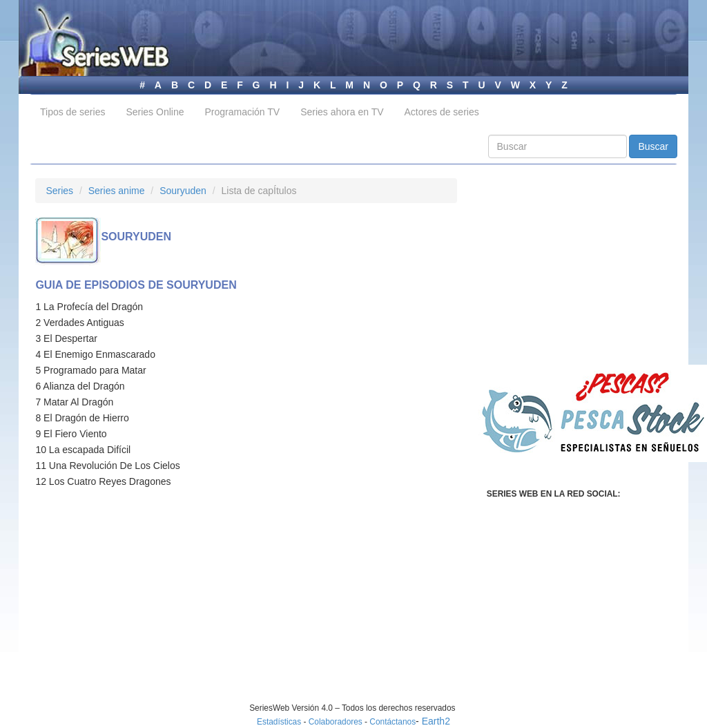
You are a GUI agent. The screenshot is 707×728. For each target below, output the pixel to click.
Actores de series (442, 112)
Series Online (155, 112)
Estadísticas (279, 722)
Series (59, 191)
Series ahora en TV (342, 112)
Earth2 (436, 721)
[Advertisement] (151, 606)
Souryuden (183, 191)
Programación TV (242, 112)
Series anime (117, 191)
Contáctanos (393, 722)
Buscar (653, 146)
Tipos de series (72, 112)
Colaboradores (336, 722)
